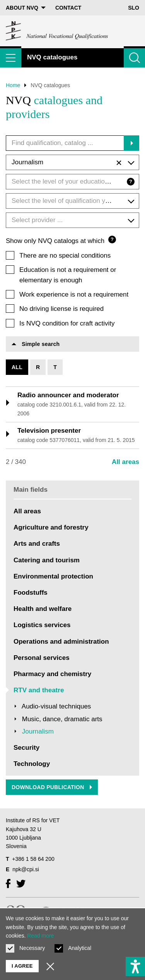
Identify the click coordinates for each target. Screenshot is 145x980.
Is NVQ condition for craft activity (67, 323)
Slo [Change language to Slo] (134, 8)
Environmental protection (53, 576)
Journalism (38, 731)
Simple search (36, 344)
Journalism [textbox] (67, 163)
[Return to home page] (57, 31)
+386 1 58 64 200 (33, 859)
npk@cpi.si (26, 869)
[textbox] (72, 182)
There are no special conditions (65, 256)
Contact (68, 8)
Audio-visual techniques (56, 706)
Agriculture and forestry (51, 527)
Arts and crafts (37, 544)
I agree (22, 966)
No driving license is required (61, 309)
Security (26, 748)
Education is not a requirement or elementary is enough (68, 275)
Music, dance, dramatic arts (62, 719)
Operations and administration (61, 642)
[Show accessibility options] (135, 967)
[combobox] (72, 162)
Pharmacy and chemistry (52, 674)
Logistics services (42, 625)
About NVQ (26, 8)
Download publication (52, 787)
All (17, 367)
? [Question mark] (131, 181)
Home (13, 85)
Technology (32, 764)
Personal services (42, 658)
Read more (40, 936)
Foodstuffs (31, 593)
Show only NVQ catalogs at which (61, 240)
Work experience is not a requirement (74, 294)
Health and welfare (43, 609)
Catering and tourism (47, 560)
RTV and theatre (39, 690)
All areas (125, 462)
